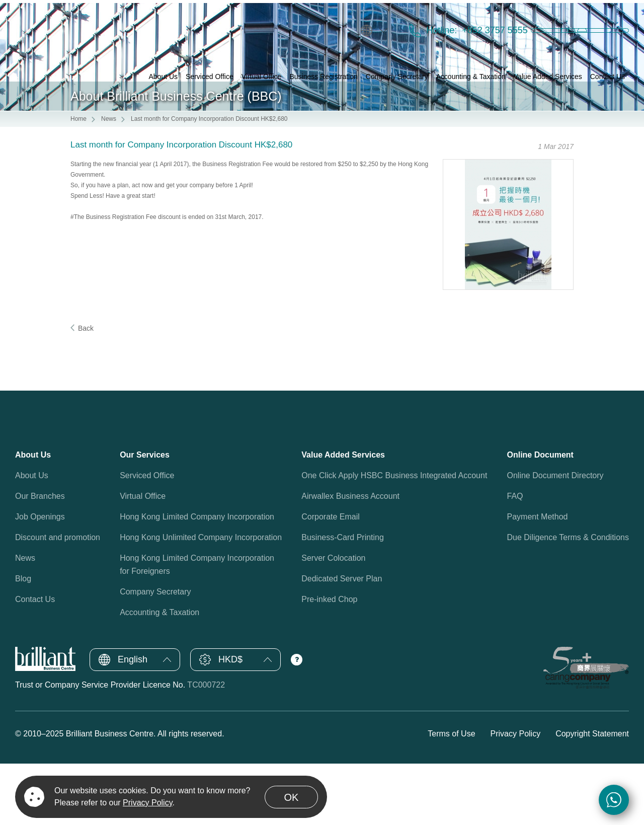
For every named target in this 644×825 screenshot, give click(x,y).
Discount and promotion (58, 599)
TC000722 (206, 747)
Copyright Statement (592, 795)
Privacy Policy (516, 795)
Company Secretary (155, 654)
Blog (23, 641)
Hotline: (391, 21)
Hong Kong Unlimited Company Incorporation (201, 599)
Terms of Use (451, 795)
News (109, 181)
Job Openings (40, 579)
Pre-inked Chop (329, 661)
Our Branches (40, 558)
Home (78, 181)
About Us (32, 537)
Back (86, 390)
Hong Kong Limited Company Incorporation (197, 579)
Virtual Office (143, 558)
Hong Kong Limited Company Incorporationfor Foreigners (197, 626)
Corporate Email (331, 579)
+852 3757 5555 (443, 21)
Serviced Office (147, 537)
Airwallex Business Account (350, 558)
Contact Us (35, 661)
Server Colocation (333, 620)
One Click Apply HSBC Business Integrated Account (394, 537)
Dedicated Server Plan (342, 641)
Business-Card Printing (343, 599)
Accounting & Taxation (159, 674)
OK (292, 797)
